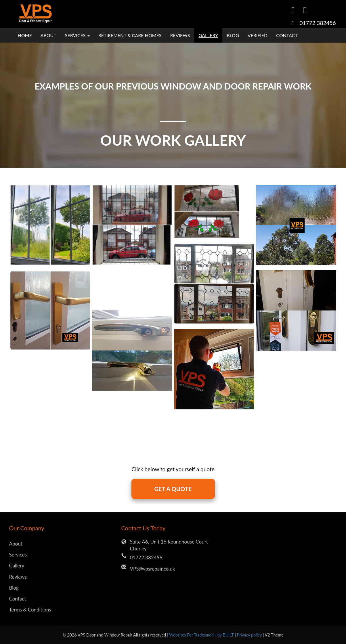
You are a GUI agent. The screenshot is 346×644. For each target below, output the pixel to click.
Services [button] (77, 35)
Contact (287, 35)
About (48, 35)
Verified (258, 35)
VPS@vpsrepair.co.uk (153, 569)
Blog (233, 35)
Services (18, 555)
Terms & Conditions (30, 610)
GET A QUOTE (173, 489)
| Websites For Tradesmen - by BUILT (201, 635)
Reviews (180, 35)
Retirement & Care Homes (130, 35)
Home (25, 35)
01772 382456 (318, 23)
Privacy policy (250, 635)
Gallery (208, 35)
